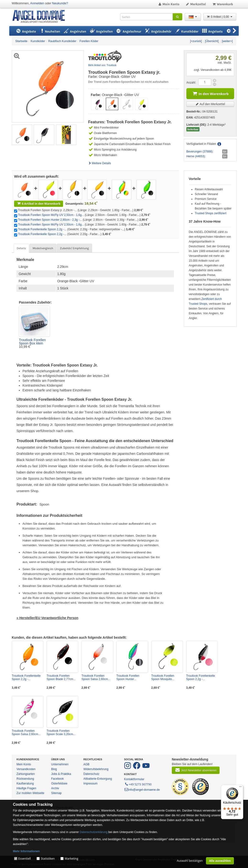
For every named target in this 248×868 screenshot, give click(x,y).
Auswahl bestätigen (190, 861)
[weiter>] (227, 41)
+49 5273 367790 (138, 784)
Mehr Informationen (26, 851)
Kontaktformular (134, 779)
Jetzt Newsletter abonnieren (196, 770)
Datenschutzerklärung (94, 832)
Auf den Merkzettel (210, 104)
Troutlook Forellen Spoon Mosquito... (163, 677)
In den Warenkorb (210, 93)
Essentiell (24, 859)
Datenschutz (91, 774)
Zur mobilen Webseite (30, 793)
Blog (54, 769)
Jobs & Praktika (61, 774)
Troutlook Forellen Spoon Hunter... (128, 677)
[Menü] (240, 788)
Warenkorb (223, 4)
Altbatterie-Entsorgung (98, 779)
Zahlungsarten (26, 774)
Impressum (90, 783)
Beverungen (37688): (200, 152)
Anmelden (37, 3)
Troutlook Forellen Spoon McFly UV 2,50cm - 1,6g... (51, 215)
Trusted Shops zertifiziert (210, 213)
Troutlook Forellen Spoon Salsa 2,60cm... (96, 677)
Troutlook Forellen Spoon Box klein (32, 342)
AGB (86, 764)
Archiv (55, 788)
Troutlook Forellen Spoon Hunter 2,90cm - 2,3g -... (50, 220)
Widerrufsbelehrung (96, 769)
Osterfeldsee (59, 783)
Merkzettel (196, 4)
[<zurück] (196, 41)
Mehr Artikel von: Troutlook (102, 65)
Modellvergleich (43, 248)
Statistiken (48, 859)
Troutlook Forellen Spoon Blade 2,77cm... (61, 677)
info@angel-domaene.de (142, 790)
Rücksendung (25, 779)
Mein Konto (169, 4)
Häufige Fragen (26, 788)
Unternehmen (60, 764)
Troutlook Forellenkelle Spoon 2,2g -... (42, 229)
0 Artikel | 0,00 (220, 17)
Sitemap (56, 793)
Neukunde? (60, 3)
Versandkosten (26, 769)
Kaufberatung (25, 783)
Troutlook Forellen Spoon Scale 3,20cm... (61, 733)
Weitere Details (100, 163)
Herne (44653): (196, 156)
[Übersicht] (212, 41)
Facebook (57, 779)
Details (21, 248)
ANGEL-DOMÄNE (41, 17)
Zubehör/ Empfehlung (74, 248)
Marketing (72, 859)
